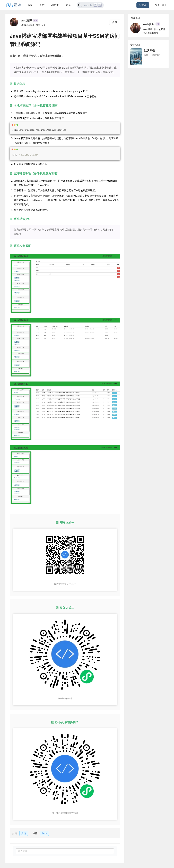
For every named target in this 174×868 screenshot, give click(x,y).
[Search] (90, 5)
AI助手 (55, 5)
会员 (68, 5)
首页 (30, 5)
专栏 (42, 5)
